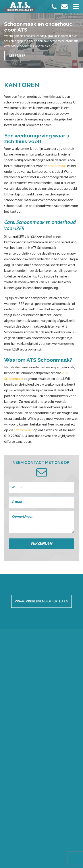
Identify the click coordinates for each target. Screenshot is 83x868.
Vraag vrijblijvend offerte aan (41, 602)
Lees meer (17, 56)
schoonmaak (57, 166)
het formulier (23, 430)
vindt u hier (42, 46)
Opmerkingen (42, 522)
